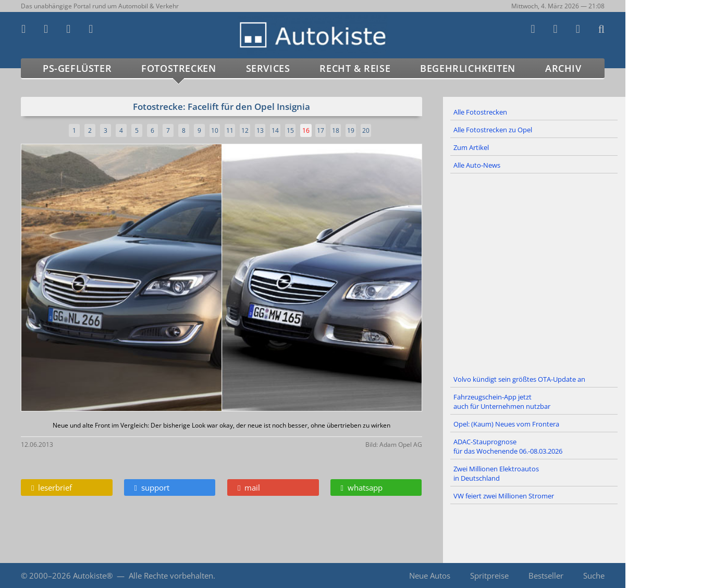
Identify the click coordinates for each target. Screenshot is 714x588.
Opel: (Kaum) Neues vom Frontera (506, 424)
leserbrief (52, 487)
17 (321, 130)
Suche (594, 576)
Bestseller (546, 576)
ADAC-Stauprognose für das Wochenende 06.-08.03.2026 (508, 446)
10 (215, 130)
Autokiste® (93, 576)
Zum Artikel (471, 147)
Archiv (563, 68)
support (152, 487)
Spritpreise (489, 576)
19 (351, 130)
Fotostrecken (178, 68)
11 (230, 130)
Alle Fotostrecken (480, 112)
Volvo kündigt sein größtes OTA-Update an (519, 379)
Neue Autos (430, 576)
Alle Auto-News (477, 165)
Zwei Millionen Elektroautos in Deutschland (496, 473)
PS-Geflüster (77, 68)
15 (290, 130)
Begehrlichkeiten (468, 68)
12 (245, 130)
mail (249, 487)
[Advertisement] (534, 272)
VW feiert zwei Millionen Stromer (504, 496)
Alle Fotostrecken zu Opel (493, 130)
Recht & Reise (355, 68)
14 (275, 130)
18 (336, 130)
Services (268, 68)
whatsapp (362, 487)
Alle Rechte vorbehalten (171, 576)
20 (366, 130)
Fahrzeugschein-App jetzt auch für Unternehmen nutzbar (502, 402)
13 (260, 130)
